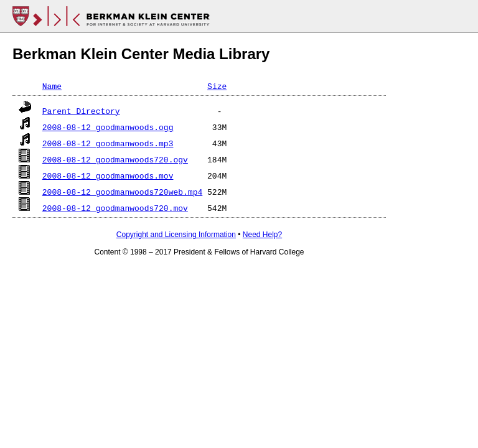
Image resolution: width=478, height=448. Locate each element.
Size (217, 86)
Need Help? (262, 235)
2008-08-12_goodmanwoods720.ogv (115, 159)
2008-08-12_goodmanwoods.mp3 (108, 143)
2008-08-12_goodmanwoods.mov (108, 175)
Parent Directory (81, 111)
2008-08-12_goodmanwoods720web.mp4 (122, 192)
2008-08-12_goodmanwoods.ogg (108, 127)
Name (52, 86)
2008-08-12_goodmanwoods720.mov (115, 208)
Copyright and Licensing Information (176, 235)
